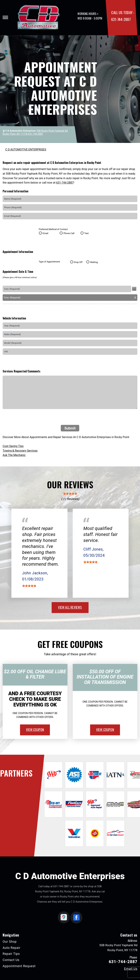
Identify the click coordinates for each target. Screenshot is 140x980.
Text (87, 233)
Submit (70, 428)
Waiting (94, 262)
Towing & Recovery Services (20, 451)
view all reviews (70, 607)
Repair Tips (11, 954)
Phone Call (69, 233)
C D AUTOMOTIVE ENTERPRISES (26, 150)
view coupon (35, 729)
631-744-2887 (121, 19)
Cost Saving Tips (13, 446)
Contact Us (11, 960)
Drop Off (78, 262)
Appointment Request (19, 966)
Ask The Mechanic (14, 455)
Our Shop (10, 942)
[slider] (70, 494)
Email (45, 233)
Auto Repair (12, 948)
